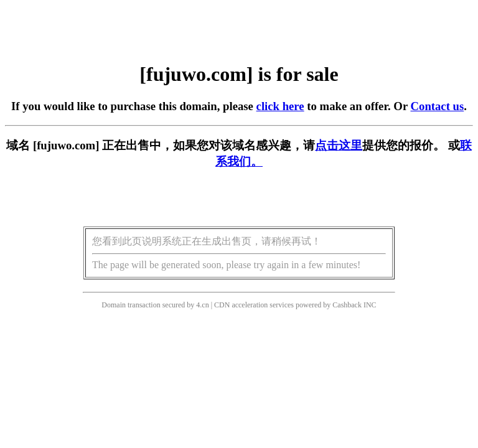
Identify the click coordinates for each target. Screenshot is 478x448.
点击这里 (339, 145)
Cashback (347, 305)
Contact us (438, 106)
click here (280, 106)
